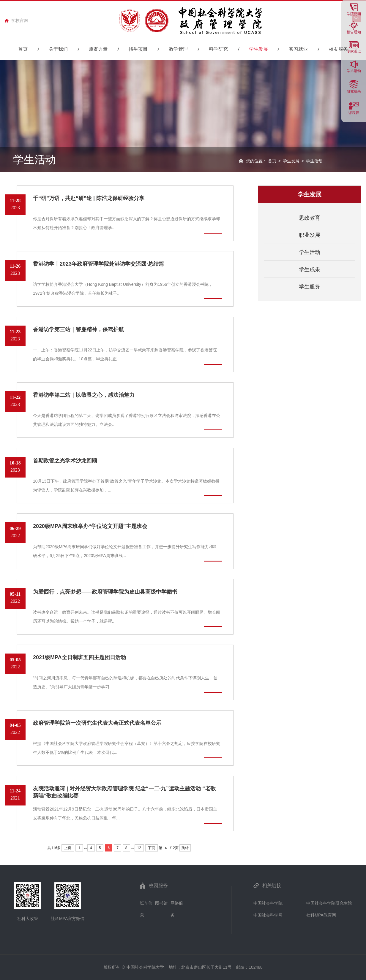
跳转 (185, 848)
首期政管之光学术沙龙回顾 (65, 461)
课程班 (354, 113)
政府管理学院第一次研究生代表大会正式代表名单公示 (97, 723)
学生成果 (310, 269)
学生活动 (310, 252)
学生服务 (310, 287)
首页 (272, 161)
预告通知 (354, 32)
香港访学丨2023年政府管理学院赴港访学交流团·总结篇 (98, 264)
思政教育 (310, 218)
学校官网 (20, 20)
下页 (152, 848)
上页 (68, 848)
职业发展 (310, 235)
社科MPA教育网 (321, 915)
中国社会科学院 (268, 903)
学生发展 (291, 161)
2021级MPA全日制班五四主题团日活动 (79, 657)
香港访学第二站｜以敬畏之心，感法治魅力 (84, 395)
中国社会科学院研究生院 (329, 903)
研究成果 (354, 91)
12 (139, 848)
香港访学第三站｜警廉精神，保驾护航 (78, 329)
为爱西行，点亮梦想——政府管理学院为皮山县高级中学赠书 (105, 592)
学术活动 (354, 71)
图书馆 (161, 903)
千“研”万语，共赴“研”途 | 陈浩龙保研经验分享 (89, 198)
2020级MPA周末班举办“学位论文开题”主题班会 (90, 526)
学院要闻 (354, 14)
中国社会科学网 (268, 915)
